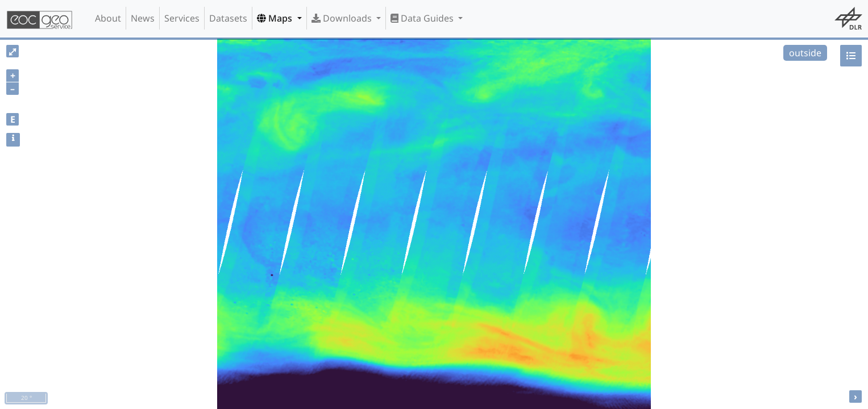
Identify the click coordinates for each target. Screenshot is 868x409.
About (108, 18)
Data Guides (423, 18)
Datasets (228, 18)
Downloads (343, 18)
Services (182, 18)
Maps (276, 18)
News (143, 18)
